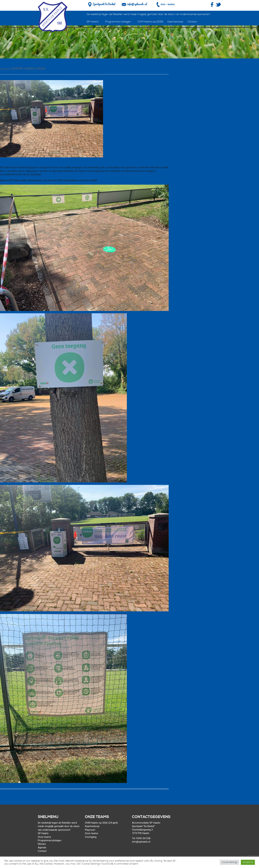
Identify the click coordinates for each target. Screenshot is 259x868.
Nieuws (42, 844)
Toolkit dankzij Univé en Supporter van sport (25, 162)
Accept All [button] (248, 862)
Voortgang (91, 837)
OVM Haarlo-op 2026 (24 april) (101, 823)
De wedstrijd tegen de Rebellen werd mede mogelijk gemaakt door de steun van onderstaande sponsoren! (148, 14)
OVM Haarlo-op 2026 (150, 22)
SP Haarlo (93, 22)
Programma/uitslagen (118, 22)
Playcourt (90, 830)
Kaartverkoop (175, 22)
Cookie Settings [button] (230, 862)
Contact (192, 22)
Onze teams (44, 837)
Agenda (42, 848)
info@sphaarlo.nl (137, 4)
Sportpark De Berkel (101, 4)
